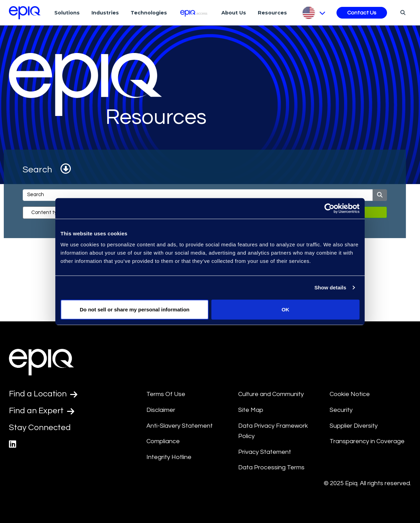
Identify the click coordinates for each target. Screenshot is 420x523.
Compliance (163, 441)
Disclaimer (161, 410)
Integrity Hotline (169, 457)
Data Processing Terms (271, 467)
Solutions (67, 13)
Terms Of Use (166, 394)
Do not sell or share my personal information (135, 309)
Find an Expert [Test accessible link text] (42, 411)
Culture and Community (271, 394)
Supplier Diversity (354, 426)
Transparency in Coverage (367, 441)
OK (285, 309)
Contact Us (362, 13)
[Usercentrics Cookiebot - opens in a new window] (329, 209)
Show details (330, 287)
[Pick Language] (313, 13)
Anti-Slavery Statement (180, 426)
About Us (234, 13)
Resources (272, 13)
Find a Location (43, 394)
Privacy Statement (265, 452)
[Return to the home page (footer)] (25, 13)
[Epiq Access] (194, 13)
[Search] (402, 12)
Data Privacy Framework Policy (273, 431)
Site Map (251, 410)
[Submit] (380, 195)
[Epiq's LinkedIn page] (13, 444)
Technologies (149, 13)
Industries (105, 13)
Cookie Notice (350, 394)
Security (341, 410)
